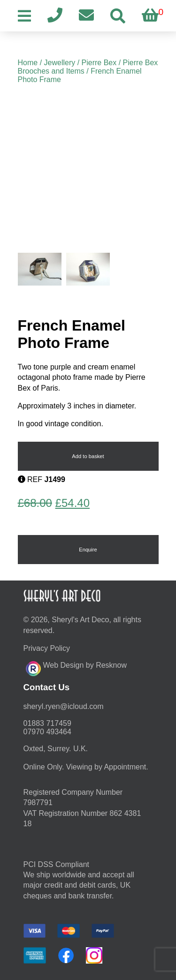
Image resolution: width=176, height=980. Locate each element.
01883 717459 (47, 723)
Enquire (88, 550)
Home (28, 63)
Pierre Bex (99, 63)
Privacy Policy (47, 648)
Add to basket (88, 456)
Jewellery (60, 63)
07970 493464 (47, 732)
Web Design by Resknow (76, 667)
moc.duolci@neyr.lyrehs (64, 706)
